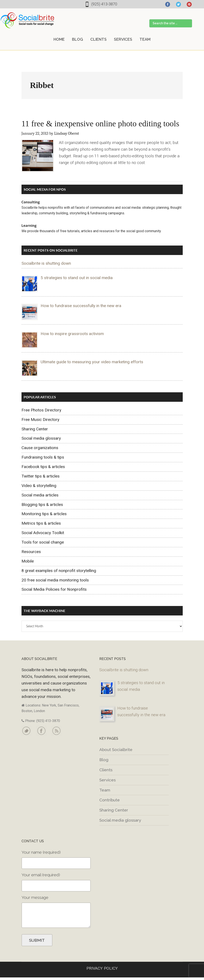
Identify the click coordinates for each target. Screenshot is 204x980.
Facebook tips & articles (43, 467)
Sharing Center (35, 429)
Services (107, 780)
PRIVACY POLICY (102, 968)
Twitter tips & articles (41, 476)
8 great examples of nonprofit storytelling (59, 571)
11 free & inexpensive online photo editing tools (100, 124)
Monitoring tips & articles (44, 514)
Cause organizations (40, 448)
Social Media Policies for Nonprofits (54, 589)
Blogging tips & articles (42, 505)
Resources (31, 552)
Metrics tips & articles (41, 523)
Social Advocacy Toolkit (43, 533)
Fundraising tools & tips (43, 457)
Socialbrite (27, 20)
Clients (106, 770)
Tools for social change (43, 542)
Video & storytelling (39, 486)
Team (105, 790)
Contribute (110, 800)
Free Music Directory (40, 420)
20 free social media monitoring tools (55, 580)
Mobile (28, 561)
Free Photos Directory (41, 410)
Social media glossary (41, 438)
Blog (104, 760)
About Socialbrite (116, 750)
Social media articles (40, 495)
